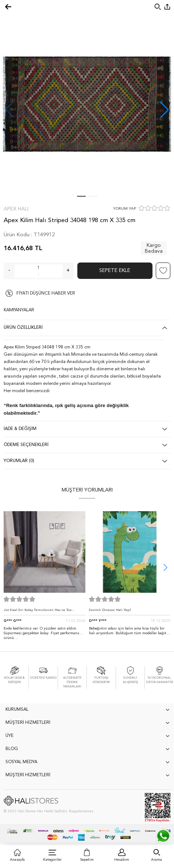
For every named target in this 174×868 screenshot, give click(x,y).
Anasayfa (17, 860)
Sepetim (87, 860)
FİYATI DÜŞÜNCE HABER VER (46, 293)
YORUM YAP (125, 209)
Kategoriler (52, 860)
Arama (156, 860)
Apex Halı (16, 209)
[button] (165, 110)
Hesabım (122, 860)
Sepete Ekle (115, 271)
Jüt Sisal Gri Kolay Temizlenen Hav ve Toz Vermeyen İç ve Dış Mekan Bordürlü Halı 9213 (42, 612)
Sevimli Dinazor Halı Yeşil (110, 610)
